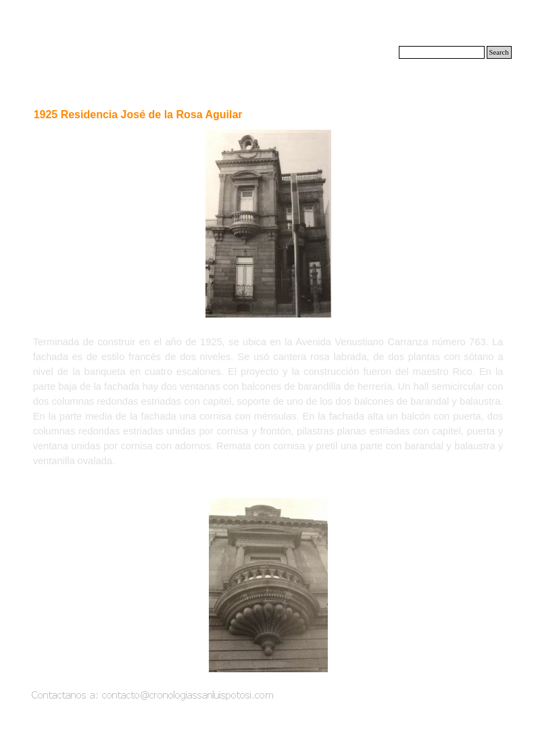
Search (499, 52)
